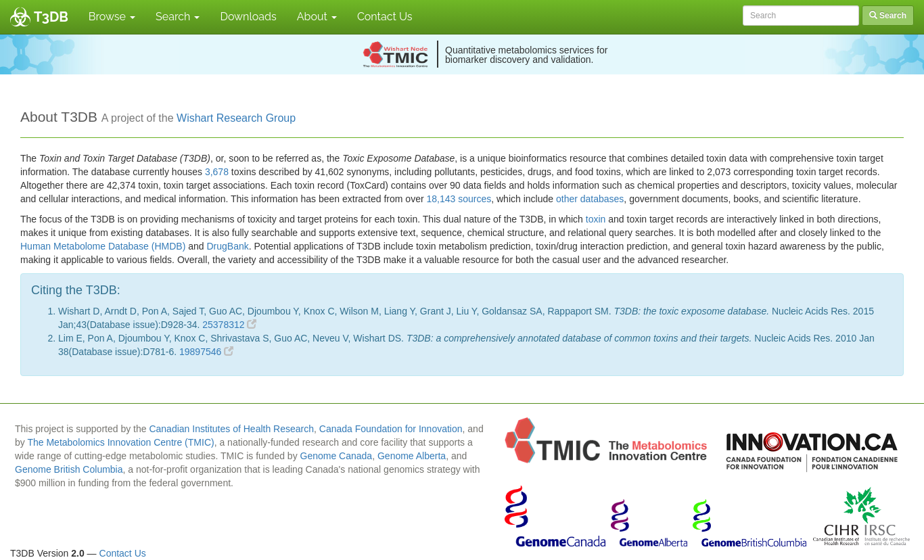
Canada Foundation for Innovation (391, 429)
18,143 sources (459, 199)
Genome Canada (337, 456)
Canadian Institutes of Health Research (231, 429)
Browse (112, 17)
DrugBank (227, 246)
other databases (590, 199)
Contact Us (385, 17)
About (317, 17)
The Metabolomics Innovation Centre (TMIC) (120, 442)
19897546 (206, 352)
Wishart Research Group (236, 118)
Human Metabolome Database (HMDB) (103, 246)
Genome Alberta (412, 456)
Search (178, 17)
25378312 (229, 325)
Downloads (248, 17)
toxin (596, 219)
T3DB (51, 17)
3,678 (217, 172)
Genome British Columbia (69, 469)
